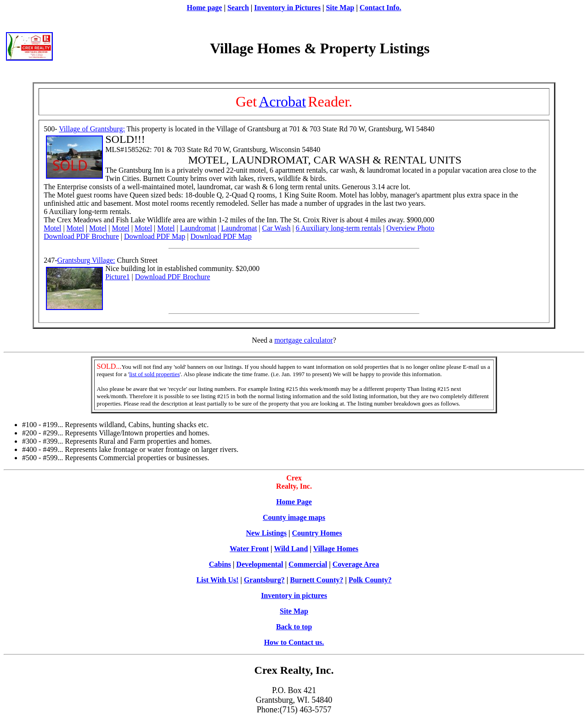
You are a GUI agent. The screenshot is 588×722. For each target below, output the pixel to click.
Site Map (340, 8)
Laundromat (198, 228)
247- (50, 260)
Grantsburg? (264, 580)
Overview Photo (410, 228)
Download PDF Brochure (81, 236)
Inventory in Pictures (287, 8)
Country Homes (317, 533)
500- (51, 129)
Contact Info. (381, 8)
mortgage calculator (304, 340)
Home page (205, 8)
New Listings (266, 533)
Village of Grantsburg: (92, 129)
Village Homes (336, 549)
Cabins (220, 564)
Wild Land (291, 549)
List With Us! (217, 580)
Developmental (260, 564)
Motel (52, 228)
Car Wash (277, 228)
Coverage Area (356, 564)
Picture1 (117, 277)
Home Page (294, 502)
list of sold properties (154, 374)
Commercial (308, 564)
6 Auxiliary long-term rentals (339, 228)
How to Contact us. (294, 642)
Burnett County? (317, 580)
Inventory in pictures (294, 595)
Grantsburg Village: (86, 260)
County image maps (294, 517)
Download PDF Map (155, 236)
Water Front (249, 549)
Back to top (294, 627)
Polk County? (370, 580)
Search (238, 8)
